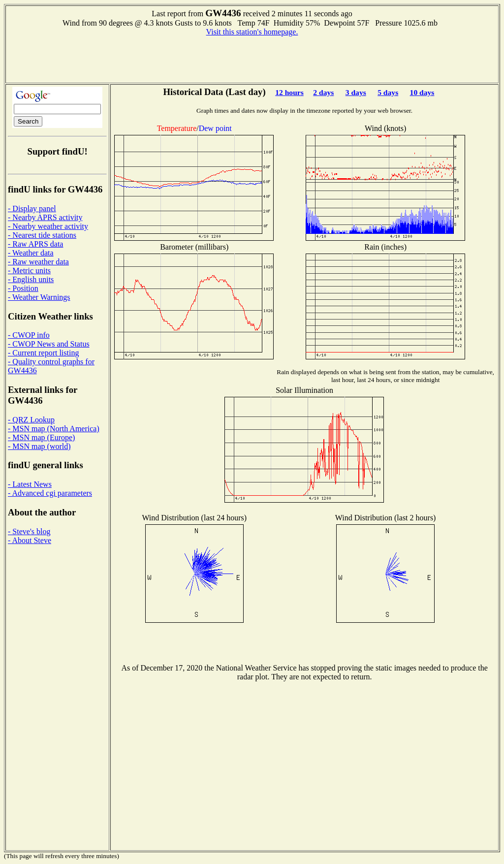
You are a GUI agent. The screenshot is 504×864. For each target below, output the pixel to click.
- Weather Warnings (39, 297)
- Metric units (29, 271)
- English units (31, 279)
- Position (23, 288)
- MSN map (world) (39, 446)
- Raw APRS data (35, 244)
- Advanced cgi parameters (50, 493)
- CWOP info (29, 335)
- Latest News (30, 484)
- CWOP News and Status (49, 344)
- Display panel (32, 208)
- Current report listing (43, 353)
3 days (356, 92)
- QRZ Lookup (31, 420)
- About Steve (30, 540)
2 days (323, 92)
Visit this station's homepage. (252, 32)
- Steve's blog (29, 531)
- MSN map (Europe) (41, 437)
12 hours (289, 92)
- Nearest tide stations (42, 235)
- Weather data (31, 253)
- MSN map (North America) (54, 429)
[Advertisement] (252, 59)
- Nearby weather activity (48, 226)
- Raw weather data (38, 262)
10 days (422, 92)
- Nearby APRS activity (45, 217)
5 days (388, 92)
